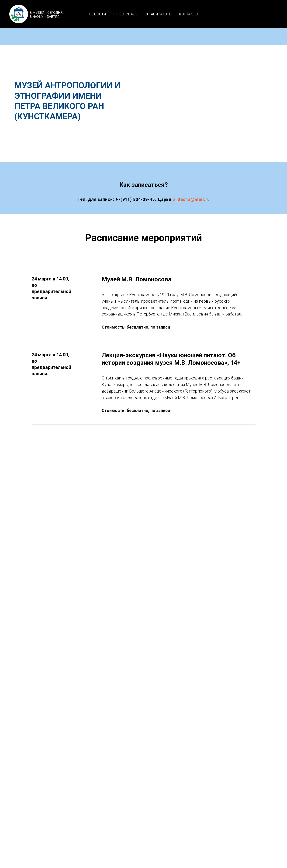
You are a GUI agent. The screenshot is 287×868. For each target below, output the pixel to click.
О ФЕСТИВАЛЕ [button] (125, 14)
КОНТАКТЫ (188, 14)
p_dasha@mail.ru (191, 199)
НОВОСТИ (98, 14)
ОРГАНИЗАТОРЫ (158, 14)
